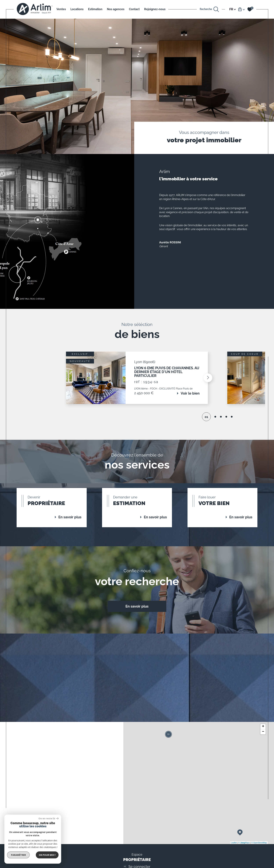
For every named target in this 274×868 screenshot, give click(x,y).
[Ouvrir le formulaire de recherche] (209, 9)
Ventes (61, 9)
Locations (77, 9)
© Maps (244, 843)
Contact (134, 9)
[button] (208, 378)
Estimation (95, 9)
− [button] (263, 732)
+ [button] (263, 727)
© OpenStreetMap (259, 843)
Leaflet (234, 843)
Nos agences (116, 9)
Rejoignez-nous (155, 9)
